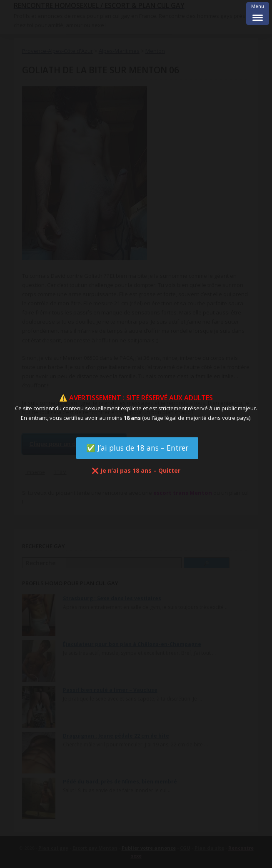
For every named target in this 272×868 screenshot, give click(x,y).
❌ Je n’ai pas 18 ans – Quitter (136, 470)
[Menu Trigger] (258, 14)
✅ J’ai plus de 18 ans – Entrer (137, 448)
